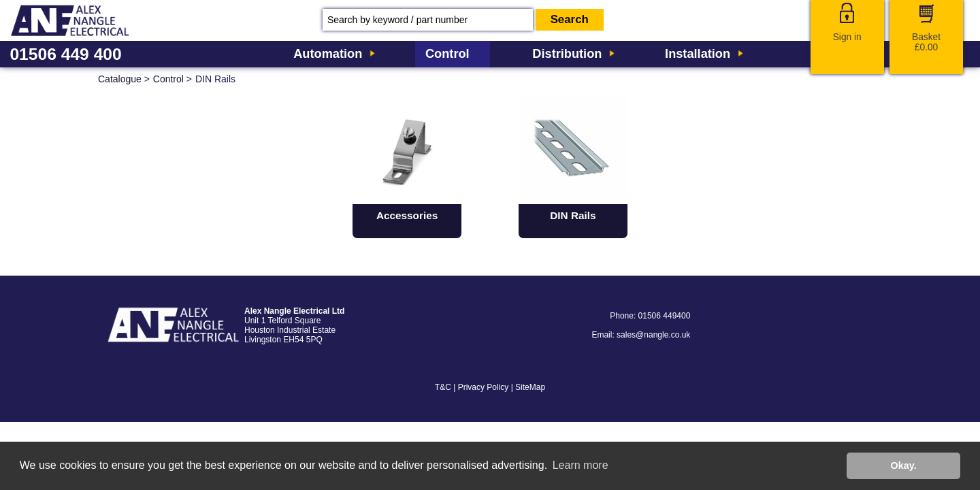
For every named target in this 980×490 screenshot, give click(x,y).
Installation (698, 54)
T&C (443, 387)
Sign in (847, 37)
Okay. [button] (904, 465)
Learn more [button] (581, 465)
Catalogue (120, 79)
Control (447, 54)
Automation (328, 54)
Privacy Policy (484, 387)
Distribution (567, 54)
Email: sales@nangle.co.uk (641, 335)
